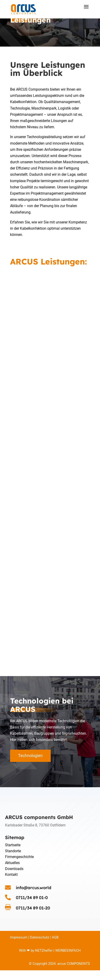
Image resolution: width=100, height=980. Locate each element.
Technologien (30, 756)
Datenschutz (40, 937)
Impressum (19, 937)
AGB (55, 937)
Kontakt (11, 875)
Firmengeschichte (19, 857)
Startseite (13, 845)
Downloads (14, 869)
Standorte (13, 851)
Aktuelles (12, 863)
